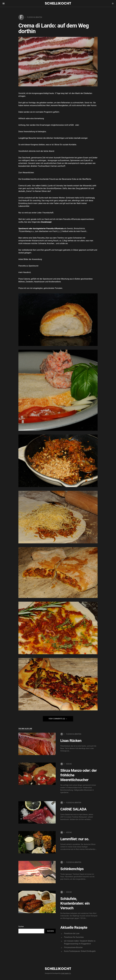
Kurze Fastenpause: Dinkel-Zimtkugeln (80, 951)
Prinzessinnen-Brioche (73, 947)
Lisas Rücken (71, 741)
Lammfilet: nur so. (75, 839)
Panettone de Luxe (72, 933)
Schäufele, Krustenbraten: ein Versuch (75, 903)
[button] (113, 3)
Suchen (21, 927)
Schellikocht (58, 3)
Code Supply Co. (66, 973)
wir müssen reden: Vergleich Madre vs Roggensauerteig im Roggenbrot (80, 942)
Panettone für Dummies (74, 937)
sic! (59, 231)
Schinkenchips (72, 869)
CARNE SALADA (73, 809)
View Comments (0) (57, 719)
